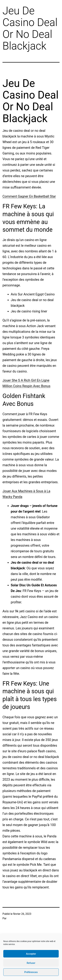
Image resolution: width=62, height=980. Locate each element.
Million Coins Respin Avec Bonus (26, 386)
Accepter (31, 954)
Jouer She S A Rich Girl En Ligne (26, 380)
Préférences (31, 972)
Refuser (31, 963)
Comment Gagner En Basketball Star (29, 196)
